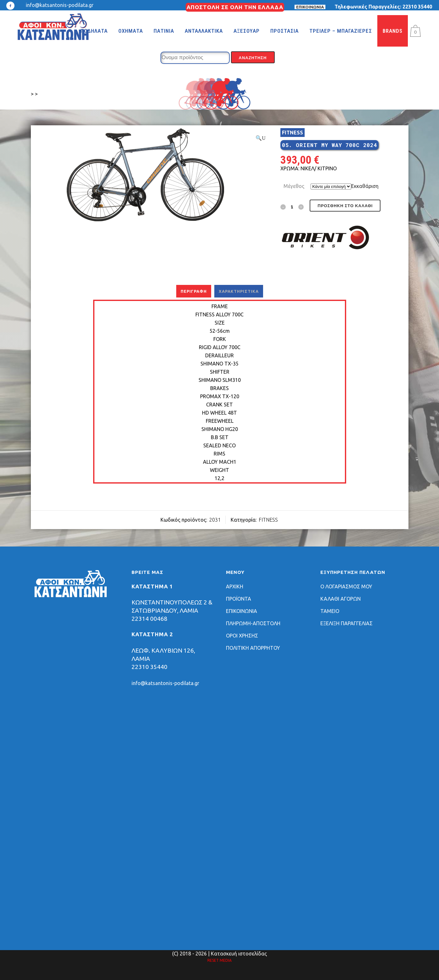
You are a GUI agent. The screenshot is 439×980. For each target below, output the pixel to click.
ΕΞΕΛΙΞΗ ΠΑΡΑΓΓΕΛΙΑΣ (346, 623)
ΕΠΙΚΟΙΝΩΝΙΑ (310, 7)
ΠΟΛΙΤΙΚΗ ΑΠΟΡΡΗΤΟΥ (253, 648)
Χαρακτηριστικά (239, 291)
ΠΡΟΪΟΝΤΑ (239, 599)
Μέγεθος (294, 186)
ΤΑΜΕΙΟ (330, 611)
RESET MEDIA (219, 960)
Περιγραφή (194, 291)
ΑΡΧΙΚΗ (235, 586)
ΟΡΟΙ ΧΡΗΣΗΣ (242, 636)
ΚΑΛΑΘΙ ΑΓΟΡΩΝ (341, 599)
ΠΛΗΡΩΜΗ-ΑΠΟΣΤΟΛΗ (253, 623)
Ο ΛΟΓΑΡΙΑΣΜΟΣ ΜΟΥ (346, 586)
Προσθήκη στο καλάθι (345, 206)
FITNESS (293, 133)
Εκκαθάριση (365, 186)
